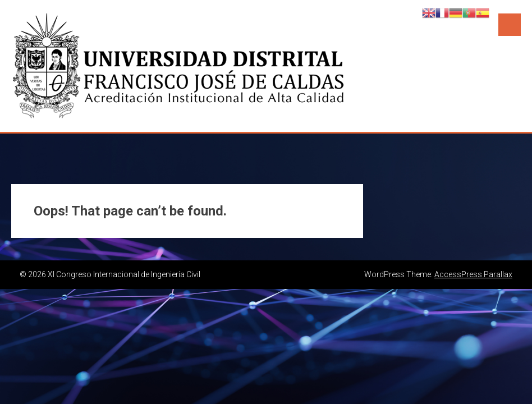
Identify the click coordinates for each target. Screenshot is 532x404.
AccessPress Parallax (473, 274)
